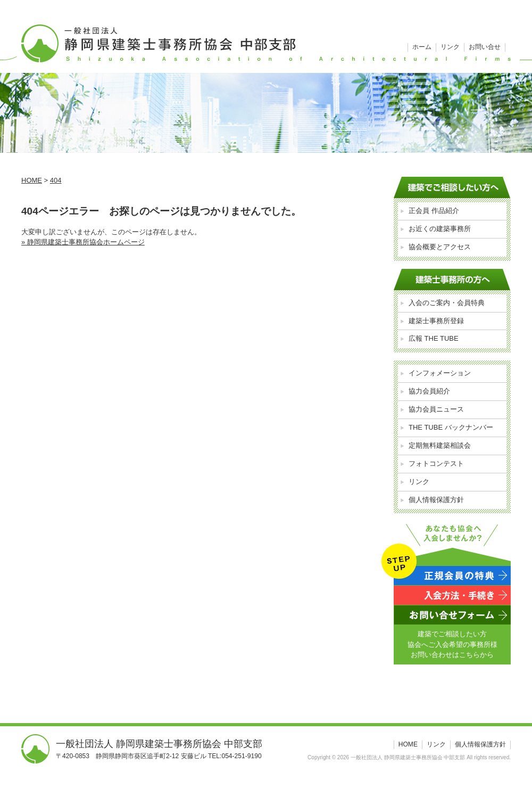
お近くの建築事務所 (440, 229)
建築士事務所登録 (436, 321)
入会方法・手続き (452, 595)
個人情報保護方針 (436, 500)
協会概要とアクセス (440, 247)
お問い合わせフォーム (452, 615)
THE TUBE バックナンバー (451, 427)
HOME (408, 744)
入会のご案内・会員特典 (447, 303)
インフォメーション (440, 373)
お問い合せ (485, 47)
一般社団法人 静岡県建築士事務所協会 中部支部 (266, 37)
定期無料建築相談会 (440, 445)
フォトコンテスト (436, 463)
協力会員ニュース (436, 409)
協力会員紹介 (429, 391)
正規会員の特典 (452, 576)
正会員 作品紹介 (434, 211)
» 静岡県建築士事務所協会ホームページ (83, 242)
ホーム (422, 47)
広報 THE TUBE (434, 338)
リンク (450, 47)
